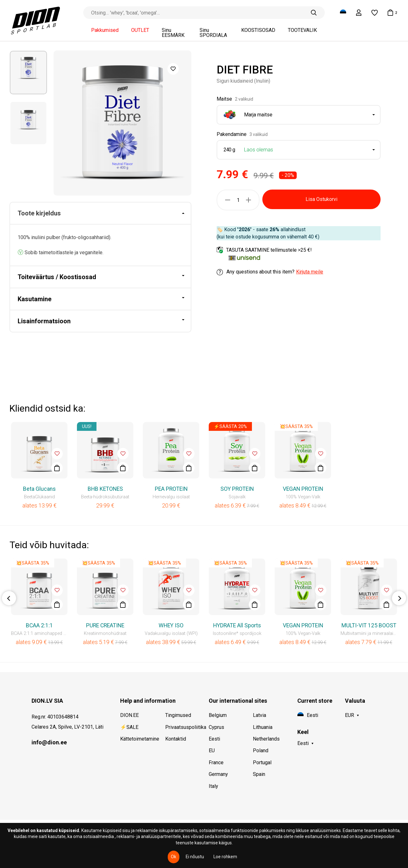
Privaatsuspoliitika (182, 727)
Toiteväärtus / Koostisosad (57, 277)
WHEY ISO (171, 625)
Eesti (214, 739)
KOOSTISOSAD (258, 30)
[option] (28, 73)
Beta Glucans (39, 489)
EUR (350, 715)
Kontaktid (176, 739)
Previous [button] (9, 598)
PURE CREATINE (105, 625)
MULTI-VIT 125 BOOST (369, 625)
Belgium (218, 715)
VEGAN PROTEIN (303, 489)
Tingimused (178, 715)
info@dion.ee (49, 742)
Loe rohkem (225, 857)
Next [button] (399, 598)
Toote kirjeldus (39, 213)
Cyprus (216, 727)
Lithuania (263, 727)
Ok (174, 857)
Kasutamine (35, 299)
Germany (218, 774)
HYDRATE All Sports (237, 625)
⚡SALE (129, 727)
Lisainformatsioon (44, 321)
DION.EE (129, 715)
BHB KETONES (105, 489)
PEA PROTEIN (171, 489)
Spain (259, 774)
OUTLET (140, 30)
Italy (213, 786)
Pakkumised (105, 30)
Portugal (262, 762)
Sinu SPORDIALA (213, 33)
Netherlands (266, 739)
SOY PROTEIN (237, 489)
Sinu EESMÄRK (173, 33)
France (216, 762)
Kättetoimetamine (136, 739)
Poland (261, 751)
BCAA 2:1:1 (39, 625)
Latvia (259, 715)
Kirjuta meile (310, 272)
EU (212, 751)
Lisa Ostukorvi (321, 199)
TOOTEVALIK (302, 30)
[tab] (100, 214)
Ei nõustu (195, 857)
